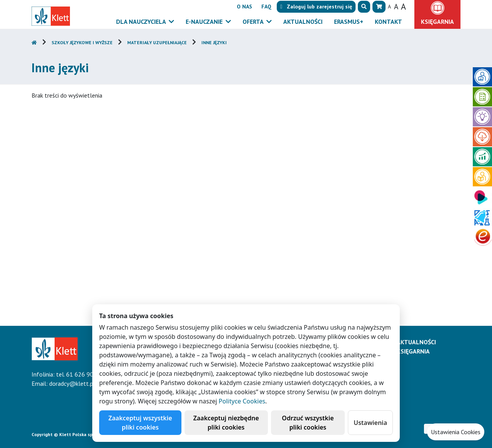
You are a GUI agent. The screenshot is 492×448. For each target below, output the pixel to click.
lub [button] (316, 7)
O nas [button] (244, 7)
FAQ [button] (266, 7)
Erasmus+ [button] (349, 22)
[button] (364, 7)
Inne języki (214, 42)
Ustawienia (370, 423)
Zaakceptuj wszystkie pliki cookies (140, 423)
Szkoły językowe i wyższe (82, 42)
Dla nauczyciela (142, 22)
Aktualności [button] (303, 22)
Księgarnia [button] (437, 22)
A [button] (389, 7)
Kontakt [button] (388, 22)
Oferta (254, 22)
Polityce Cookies (242, 401)
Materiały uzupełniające (157, 42)
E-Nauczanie (205, 22)
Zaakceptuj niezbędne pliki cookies (226, 423)
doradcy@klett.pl (72, 383)
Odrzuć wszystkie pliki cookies (308, 423)
